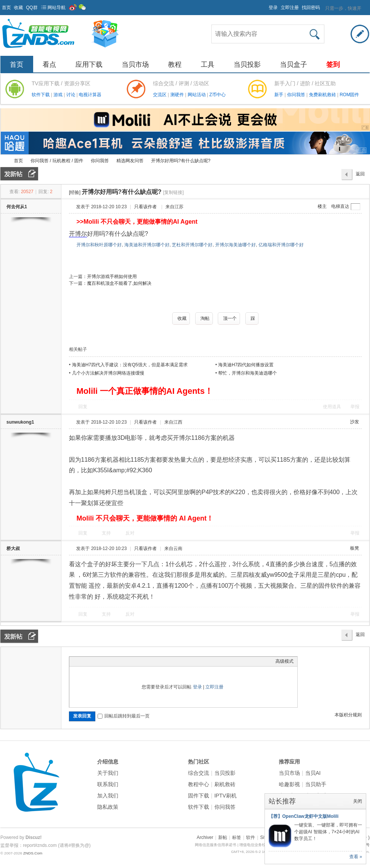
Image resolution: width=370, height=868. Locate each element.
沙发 (355, 422)
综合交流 (199, 773)
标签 (237, 837)
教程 (175, 65)
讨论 (71, 95)
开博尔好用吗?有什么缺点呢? (181, 161)
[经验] (75, 192)
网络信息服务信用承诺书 (216, 845)
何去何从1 (17, 207)
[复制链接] (174, 192)
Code (120, 661)
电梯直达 (340, 206)
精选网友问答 (130, 161)
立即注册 (290, 8)
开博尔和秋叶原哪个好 (99, 245)
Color (83, 661)
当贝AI (313, 773)
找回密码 (311, 8)
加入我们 (108, 796)
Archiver (205, 837)
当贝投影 (247, 65)
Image (92, 661)
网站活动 (197, 95)
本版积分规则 (348, 715)
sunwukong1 (20, 422)
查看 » (356, 857)
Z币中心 (217, 95)
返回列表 (360, 176)
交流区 (160, 95)
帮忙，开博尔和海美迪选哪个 (248, 373)
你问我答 (297, 95)
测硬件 (178, 95)
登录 (273, 8)
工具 (208, 65)
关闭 (358, 801)
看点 (49, 65)
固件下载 (199, 796)
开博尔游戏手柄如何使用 (112, 277)
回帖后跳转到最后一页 (124, 716)
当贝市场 (135, 65)
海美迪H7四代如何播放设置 (246, 365)
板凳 (355, 548)
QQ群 (32, 8)
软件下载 (41, 95)
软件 (251, 837)
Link (101, 661)
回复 (83, 407)
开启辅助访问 (265, 5)
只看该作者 (145, 207)
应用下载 (89, 65)
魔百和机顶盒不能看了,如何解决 (119, 283)
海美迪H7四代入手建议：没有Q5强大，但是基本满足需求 (130, 365)
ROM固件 (349, 95)
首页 (6, 8)
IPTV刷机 (226, 796)
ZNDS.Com (33, 853)
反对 (130, 533)
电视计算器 (90, 95)
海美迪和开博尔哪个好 (147, 245)
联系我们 (108, 784)
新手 (279, 95)
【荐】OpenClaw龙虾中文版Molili (303, 816)
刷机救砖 (225, 784)
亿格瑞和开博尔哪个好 (281, 245)
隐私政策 (108, 807)
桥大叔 (13, 548)
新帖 (223, 837)
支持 (107, 533)
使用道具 (332, 407)
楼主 (322, 206)
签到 (333, 65)
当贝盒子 (294, 65)
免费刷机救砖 (323, 95)
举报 (355, 407)
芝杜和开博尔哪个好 (192, 245)
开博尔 (78, 234)
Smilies (130, 661)
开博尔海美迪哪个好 (235, 245)
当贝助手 (316, 784)
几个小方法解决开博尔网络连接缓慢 (108, 373)
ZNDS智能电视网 (3, 161)
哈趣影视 (289, 784)
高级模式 (284, 661)
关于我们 (108, 773)
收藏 (18, 8)
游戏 (59, 95)
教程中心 (199, 784)
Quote (111, 661)
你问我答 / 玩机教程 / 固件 (57, 161)
